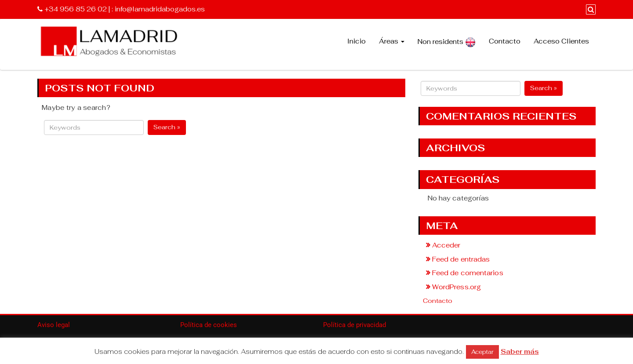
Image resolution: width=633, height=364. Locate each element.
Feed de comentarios (468, 273)
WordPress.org (457, 287)
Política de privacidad (355, 325)
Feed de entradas (461, 259)
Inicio (357, 41)
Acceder (446, 245)
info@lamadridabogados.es (160, 9)
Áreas (392, 41)
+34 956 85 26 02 (76, 9)
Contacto (505, 41)
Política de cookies (209, 325)
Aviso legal (54, 325)
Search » (167, 127)
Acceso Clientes (561, 41)
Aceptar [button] (482, 352)
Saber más (520, 351)
